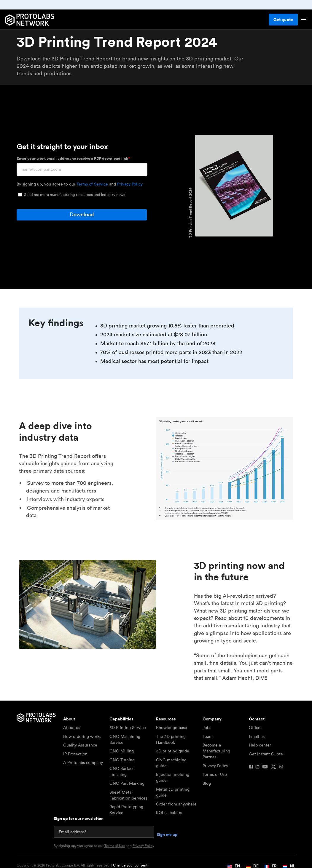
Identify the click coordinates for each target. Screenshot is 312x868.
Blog (207, 783)
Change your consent (130, 865)
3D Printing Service (128, 728)
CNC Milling (122, 751)
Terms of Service (92, 184)
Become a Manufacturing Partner (216, 751)
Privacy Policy (130, 184)
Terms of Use (215, 774)
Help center (260, 745)
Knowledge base (172, 728)
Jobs (207, 728)
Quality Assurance (80, 745)
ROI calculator (169, 813)
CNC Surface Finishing (122, 771)
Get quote (283, 20)
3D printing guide (173, 751)
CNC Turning (122, 760)
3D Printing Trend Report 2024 (190, 213)
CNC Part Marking (127, 783)
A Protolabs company (83, 763)
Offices (256, 728)
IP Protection (75, 754)
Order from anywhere (176, 804)
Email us (257, 736)
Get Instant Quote (266, 754)
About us (72, 728)
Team (208, 736)
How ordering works (82, 736)
